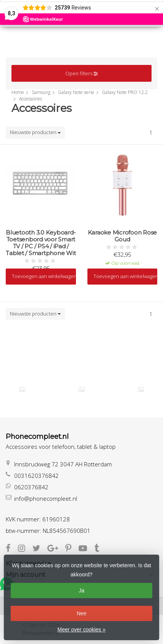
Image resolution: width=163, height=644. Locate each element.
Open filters (81, 73)
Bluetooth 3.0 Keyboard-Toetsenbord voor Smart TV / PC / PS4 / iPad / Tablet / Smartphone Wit (41, 243)
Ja (81, 591)
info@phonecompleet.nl (46, 498)
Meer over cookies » (81, 629)
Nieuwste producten (35, 132)
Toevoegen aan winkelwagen (44, 276)
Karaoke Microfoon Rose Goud (123, 236)
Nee (82, 613)
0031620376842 (36, 476)
